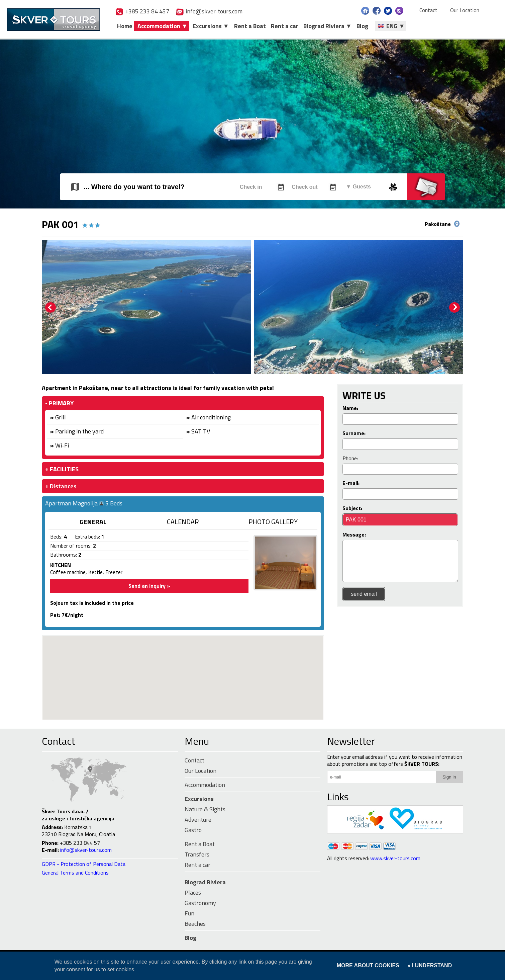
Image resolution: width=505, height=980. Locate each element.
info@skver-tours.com (209, 11)
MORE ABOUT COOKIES (368, 965)
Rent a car (285, 26)
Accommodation (205, 785)
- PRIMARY (59, 403)
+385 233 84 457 (142, 11)
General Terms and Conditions (75, 873)
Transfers (197, 854)
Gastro (193, 830)
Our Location (465, 10)
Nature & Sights (205, 809)
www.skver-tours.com (395, 858)
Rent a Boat (250, 26)
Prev (50, 308)
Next (454, 308)
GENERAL (93, 522)
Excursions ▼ (211, 26)
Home (125, 26)
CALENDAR (183, 522)
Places (193, 892)
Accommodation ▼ (163, 26)
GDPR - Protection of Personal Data (84, 864)
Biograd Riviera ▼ (328, 26)
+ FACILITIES (62, 469)
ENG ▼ (391, 26)
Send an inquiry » (149, 586)
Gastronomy (200, 903)
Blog (362, 26)
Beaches (195, 924)
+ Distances (61, 486)
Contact (428, 10)
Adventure (198, 820)
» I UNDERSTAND (429, 965)
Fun (189, 913)
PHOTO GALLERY (273, 522)
